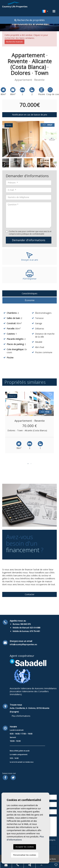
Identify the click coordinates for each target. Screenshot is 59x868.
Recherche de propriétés (29, 20)
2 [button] (31, 464)
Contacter (30, 594)
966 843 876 (25, 624)
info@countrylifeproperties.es (23, 644)
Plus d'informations (21, 716)
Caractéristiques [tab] (30, 293)
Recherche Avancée (14, 42)
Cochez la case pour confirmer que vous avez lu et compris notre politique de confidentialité (30, 233)
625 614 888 (35, 628)
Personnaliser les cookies (25, 855)
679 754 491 (35, 631)
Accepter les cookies (25, 847)
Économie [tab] (30, 300)
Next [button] (55, 139)
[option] (29, 139)
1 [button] (28, 464)
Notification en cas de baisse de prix (30, 115)
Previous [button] (4, 139)
